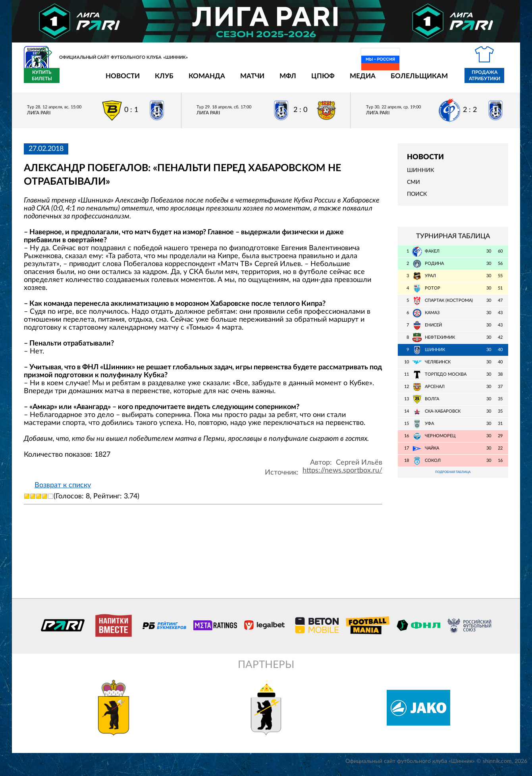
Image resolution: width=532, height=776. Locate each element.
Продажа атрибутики (438, 80)
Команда (160, 80)
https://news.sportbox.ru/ (342, 475)
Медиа (316, 80)
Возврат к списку (63, 490)
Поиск (417, 199)
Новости (76, 80)
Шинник (420, 175)
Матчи (206, 80)
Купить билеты (491, 80)
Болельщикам (373, 80)
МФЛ (241, 80)
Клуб (118, 80)
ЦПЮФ (277, 80)
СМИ (413, 187)
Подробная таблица (453, 478)
